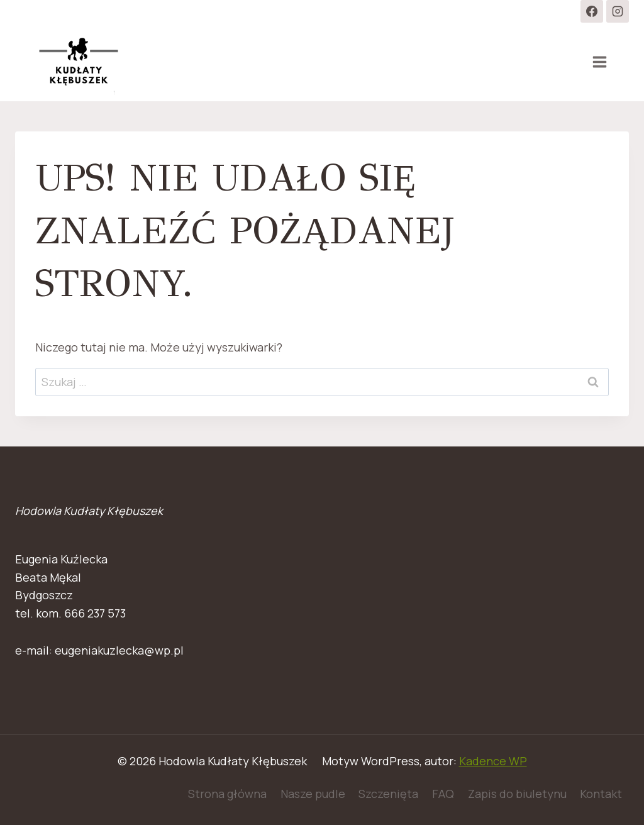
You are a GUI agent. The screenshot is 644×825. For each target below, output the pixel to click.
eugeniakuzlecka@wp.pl (119, 650)
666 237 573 (95, 613)
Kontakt (601, 794)
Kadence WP (493, 761)
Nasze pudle (313, 794)
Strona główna (227, 794)
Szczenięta (388, 794)
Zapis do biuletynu (517, 794)
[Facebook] (592, 11)
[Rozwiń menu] (599, 62)
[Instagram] (618, 11)
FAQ (443, 794)
